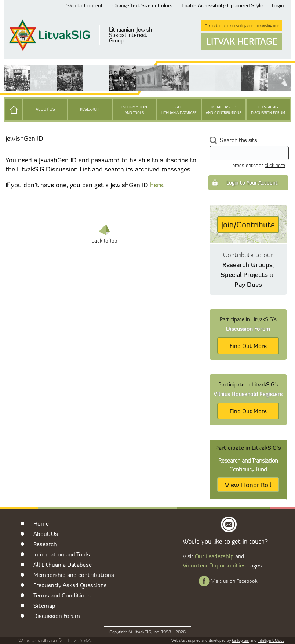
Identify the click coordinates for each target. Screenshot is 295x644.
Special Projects (244, 274)
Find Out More (248, 346)
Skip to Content (85, 5)
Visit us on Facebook (234, 581)
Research (90, 109)
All (179, 110)
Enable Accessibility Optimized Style (222, 5)
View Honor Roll (248, 485)
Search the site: (239, 140)
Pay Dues (248, 284)
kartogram (241, 640)
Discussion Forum (57, 616)
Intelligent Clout (271, 640)
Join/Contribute (248, 225)
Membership (223, 110)
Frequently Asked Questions (70, 585)
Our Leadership (214, 556)
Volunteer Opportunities (214, 565)
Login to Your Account (252, 183)
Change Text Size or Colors (142, 5)
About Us (45, 109)
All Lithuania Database (63, 565)
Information (134, 110)
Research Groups (247, 264)
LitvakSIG (268, 110)
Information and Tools (62, 554)
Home (41, 523)
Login (278, 5)
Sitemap (44, 606)
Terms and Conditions (62, 595)
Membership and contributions (74, 575)
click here (275, 165)
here (156, 185)
